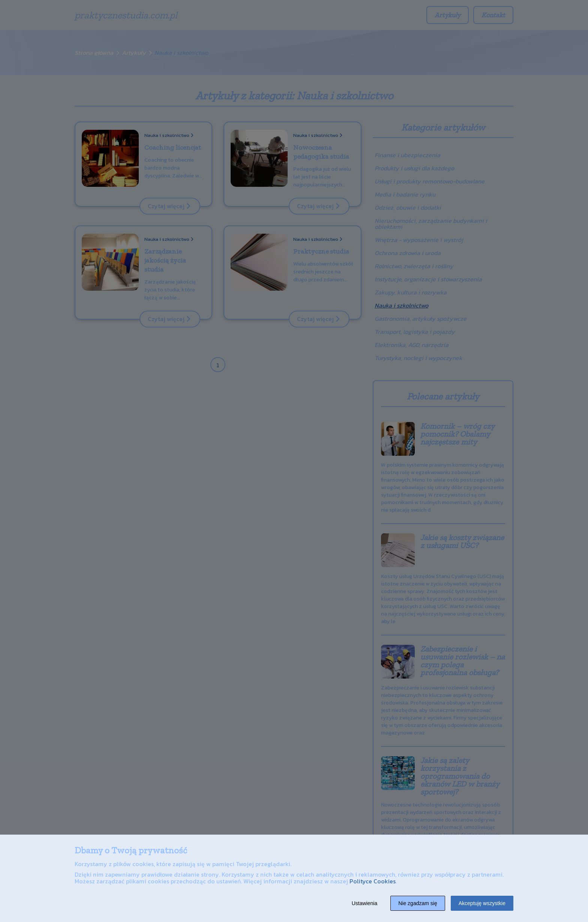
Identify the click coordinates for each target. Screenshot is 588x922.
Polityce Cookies (373, 881)
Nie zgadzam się (418, 903)
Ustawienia (364, 903)
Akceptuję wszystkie (482, 903)
